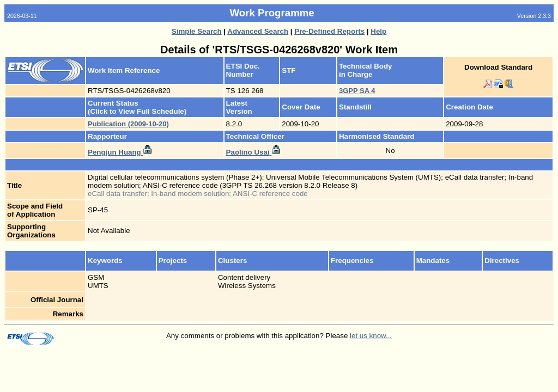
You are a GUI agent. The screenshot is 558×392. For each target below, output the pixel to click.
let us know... (371, 336)
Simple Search (197, 31)
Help (378, 31)
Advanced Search (258, 31)
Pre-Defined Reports (329, 31)
